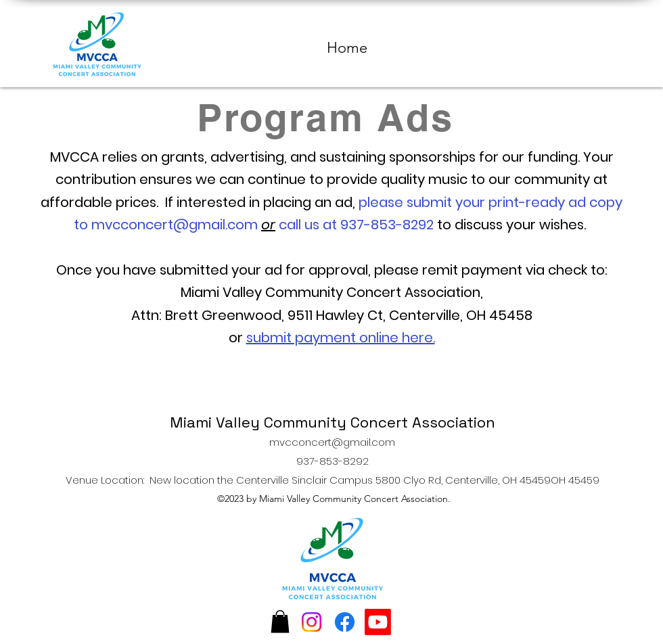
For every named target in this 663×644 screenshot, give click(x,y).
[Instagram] (312, 622)
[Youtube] (378, 622)
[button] (280, 621)
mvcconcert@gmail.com (175, 225)
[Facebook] (345, 622)
